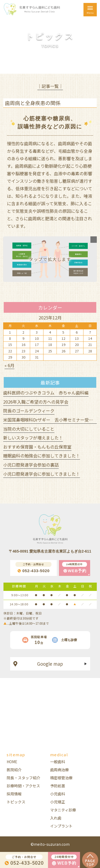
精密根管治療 (61, 778)
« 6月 (9, 365)
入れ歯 (56, 818)
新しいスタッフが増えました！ (33, 438)
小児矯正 (58, 802)
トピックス (16, 802)
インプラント (61, 826)
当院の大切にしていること (29, 429)
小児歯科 (58, 794)
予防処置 (58, 786)
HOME (12, 762)
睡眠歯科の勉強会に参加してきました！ (42, 456)
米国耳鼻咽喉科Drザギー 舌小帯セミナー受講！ (50, 420)
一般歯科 (58, 762)
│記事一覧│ (50, 86)
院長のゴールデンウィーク (29, 411)
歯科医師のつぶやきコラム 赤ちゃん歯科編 (46, 393)
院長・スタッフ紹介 (23, 778)
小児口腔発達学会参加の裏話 (31, 465)
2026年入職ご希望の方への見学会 (36, 402)
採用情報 (14, 794)
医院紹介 (14, 770)
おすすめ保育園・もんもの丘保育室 (37, 447)
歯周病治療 (59, 770)
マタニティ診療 (63, 810)
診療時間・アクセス (23, 786)
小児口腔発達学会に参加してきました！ (42, 474)
